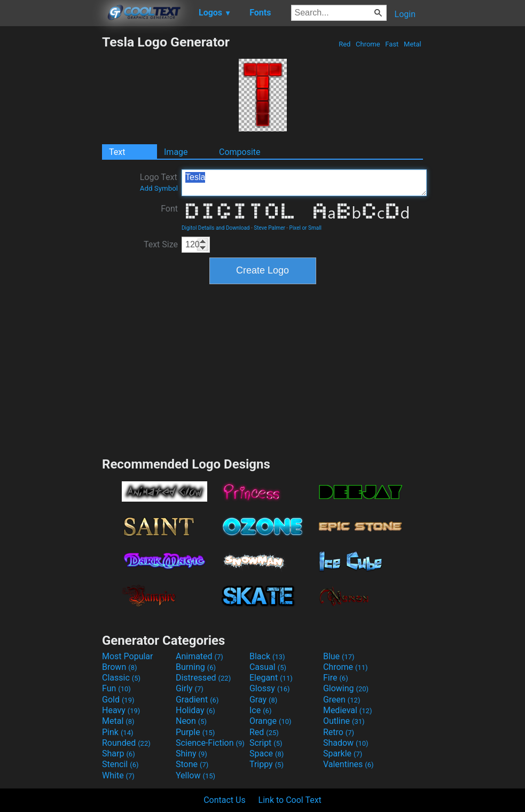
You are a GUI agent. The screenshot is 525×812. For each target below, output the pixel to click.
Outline (344, 721)
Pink (118, 732)
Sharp (119, 754)
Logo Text (159, 182)
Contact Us (225, 800)
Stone (192, 764)
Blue (339, 656)
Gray (263, 700)
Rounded (126, 743)
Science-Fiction (210, 743)
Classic (121, 678)
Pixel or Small (305, 228)
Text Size (161, 244)
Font (169, 209)
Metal (413, 44)
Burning (196, 667)
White (118, 775)
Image (176, 152)
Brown (119, 667)
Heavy (121, 710)
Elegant (271, 678)
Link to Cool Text (290, 800)
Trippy (267, 764)
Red (345, 44)
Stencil (120, 764)
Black (267, 656)
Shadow (346, 743)
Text (117, 152)
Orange (271, 721)
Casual (268, 667)
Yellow (195, 775)
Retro (339, 732)
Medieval (348, 710)
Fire (336, 678)
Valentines (348, 764)
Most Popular (128, 656)
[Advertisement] (51, 194)
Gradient (197, 700)
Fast (392, 44)
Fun (116, 688)
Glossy (270, 688)
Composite (240, 152)
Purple (195, 732)
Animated (199, 656)
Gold (118, 700)
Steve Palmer (269, 228)
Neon (191, 721)
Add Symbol (159, 188)
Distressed (203, 678)
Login (405, 14)
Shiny (191, 754)
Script (266, 743)
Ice (260, 710)
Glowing (346, 688)
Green (342, 700)
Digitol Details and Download (216, 228)
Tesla (304, 183)
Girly (190, 688)
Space (267, 754)
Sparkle (343, 754)
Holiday (195, 710)
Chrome (368, 44)
